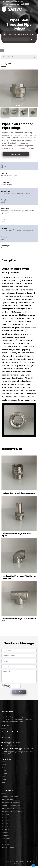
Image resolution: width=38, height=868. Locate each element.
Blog (3, 782)
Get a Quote (19, 692)
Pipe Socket (6, 844)
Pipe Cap (5, 823)
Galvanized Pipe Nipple (10, 796)
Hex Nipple (5, 835)
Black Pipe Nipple (8, 799)
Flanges (4, 773)
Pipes (3, 767)
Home (4, 764)
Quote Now (16, 154)
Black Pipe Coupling (8, 808)
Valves (4, 776)
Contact (4, 785)
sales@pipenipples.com (13, 2)
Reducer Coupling (8, 847)
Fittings (10, 34)
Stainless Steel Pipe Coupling (12, 811)
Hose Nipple (6, 838)
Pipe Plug (5, 826)
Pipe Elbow (5, 814)
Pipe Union (5, 829)
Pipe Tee (4, 817)
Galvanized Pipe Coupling (11, 805)
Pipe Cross (5, 820)
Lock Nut (4, 841)
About (4, 779)
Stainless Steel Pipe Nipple (11, 802)
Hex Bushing (6, 832)
